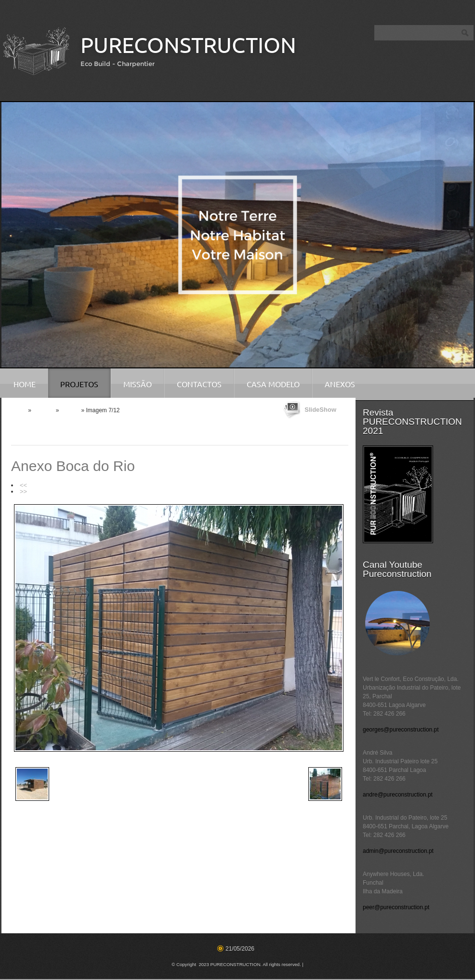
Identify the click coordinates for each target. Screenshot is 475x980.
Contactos (199, 384)
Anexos (340, 384)
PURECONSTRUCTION (188, 45)
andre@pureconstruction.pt (398, 795)
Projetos (79, 384)
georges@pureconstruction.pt (401, 730)
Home (25, 384)
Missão (138, 384)
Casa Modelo (273, 384)
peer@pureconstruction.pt (396, 907)
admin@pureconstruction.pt (398, 851)
